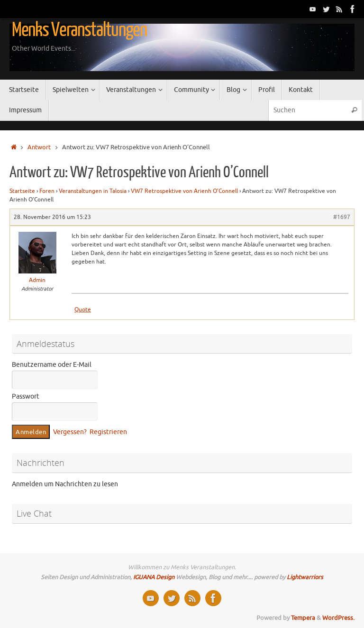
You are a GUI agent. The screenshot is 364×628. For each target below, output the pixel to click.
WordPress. (338, 618)
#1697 (342, 217)
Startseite (22, 191)
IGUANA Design (154, 577)
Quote (83, 309)
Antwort (39, 147)
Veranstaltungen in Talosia (93, 191)
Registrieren (108, 432)
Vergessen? (70, 432)
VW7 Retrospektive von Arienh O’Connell (184, 191)
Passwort (26, 396)
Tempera (303, 618)
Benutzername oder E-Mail (52, 365)
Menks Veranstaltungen (79, 30)
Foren (47, 191)
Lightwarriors (305, 577)
